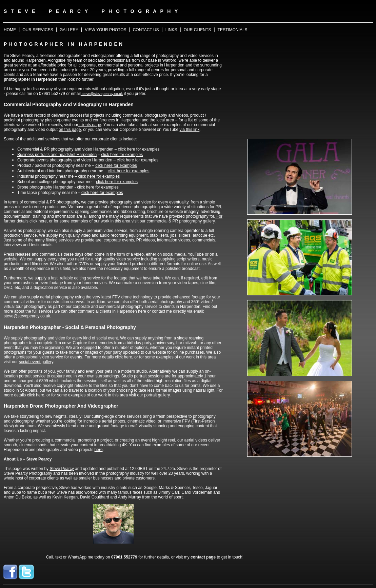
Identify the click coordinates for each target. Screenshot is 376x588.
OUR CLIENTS (197, 30)
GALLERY (69, 30)
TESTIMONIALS (233, 30)
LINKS (171, 30)
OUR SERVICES (38, 30)
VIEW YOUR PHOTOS (105, 30)
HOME (10, 30)
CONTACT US (146, 30)
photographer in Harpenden (31, 79)
